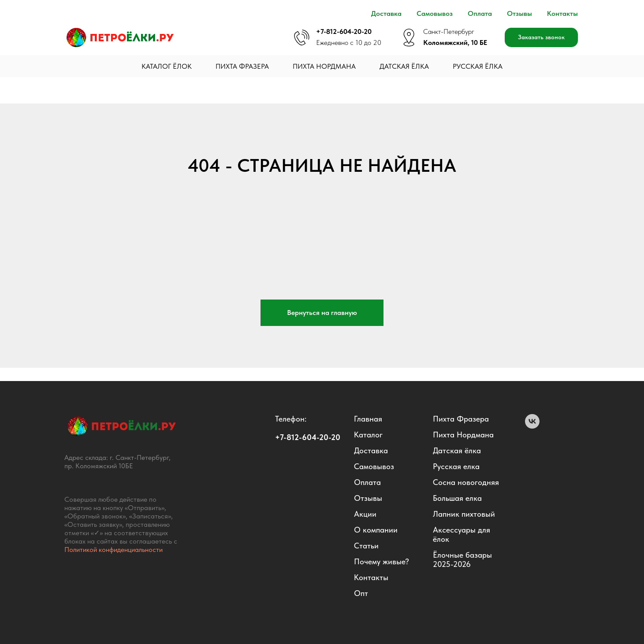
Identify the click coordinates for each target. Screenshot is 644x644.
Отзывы (519, 13)
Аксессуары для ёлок (462, 534)
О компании (376, 530)
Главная (368, 419)
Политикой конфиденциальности (114, 550)
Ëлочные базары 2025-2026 (462, 559)
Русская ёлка (478, 66)
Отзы (363, 498)
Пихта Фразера (242, 66)
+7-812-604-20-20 (344, 31)
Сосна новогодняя (466, 482)
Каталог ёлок (167, 66)
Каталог (368, 435)
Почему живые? (382, 561)
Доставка (386, 13)
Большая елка (457, 498)
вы (378, 498)
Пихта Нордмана (324, 66)
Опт (361, 593)
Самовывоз (435, 13)
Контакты (562, 13)
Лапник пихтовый (464, 514)
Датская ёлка (404, 66)
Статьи (366, 546)
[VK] (532, 426)
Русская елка (456, 466)
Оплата (480, 13)
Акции (365, 514)
